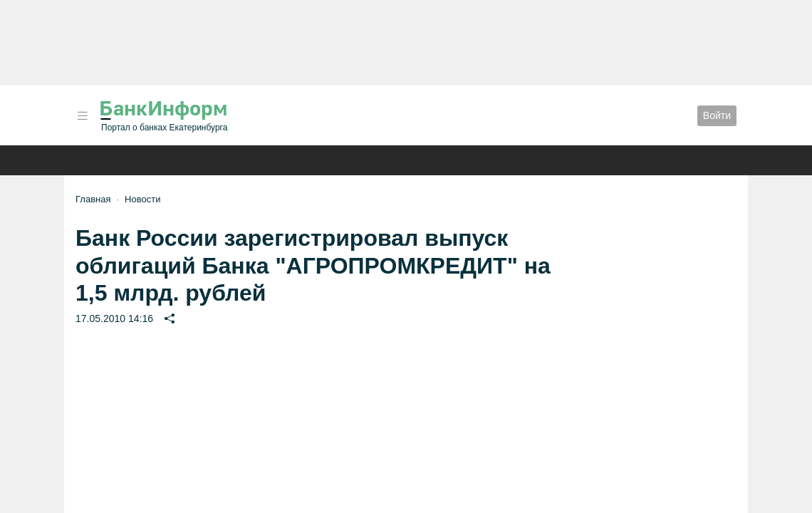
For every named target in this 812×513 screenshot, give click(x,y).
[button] (83, 116)
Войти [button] (717, 115)
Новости (142, 199)
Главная (93, 199)
